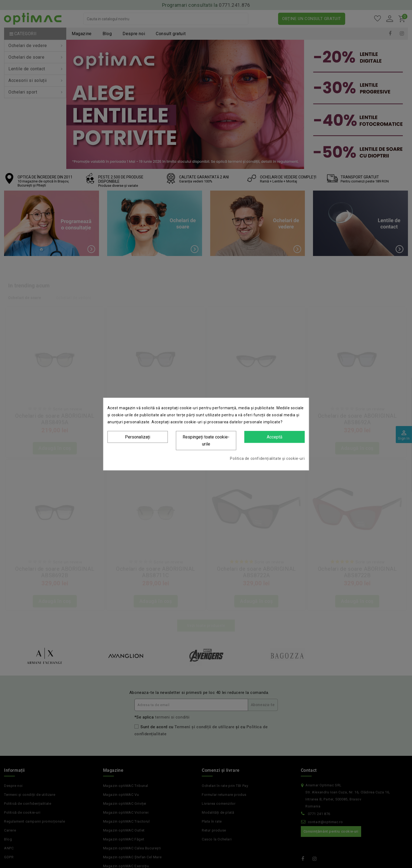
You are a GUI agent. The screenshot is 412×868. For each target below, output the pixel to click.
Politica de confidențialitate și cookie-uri (267, 458)
